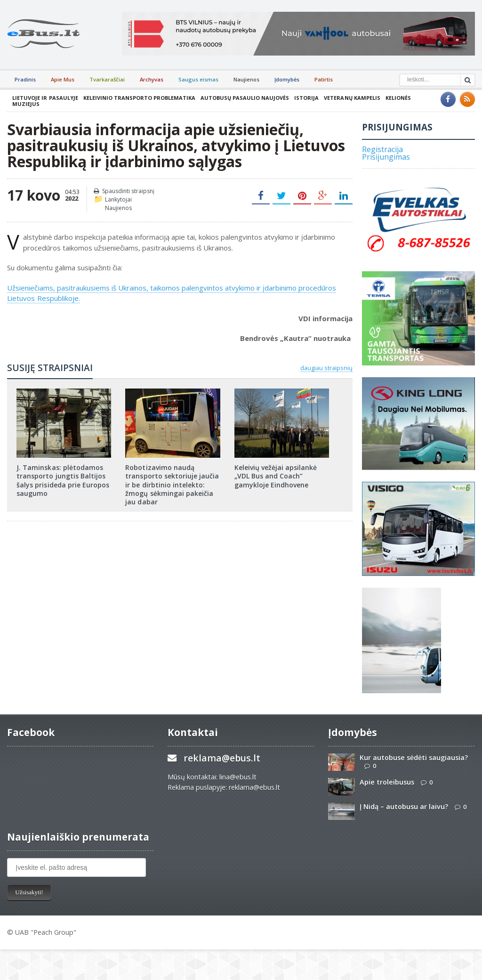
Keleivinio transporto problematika (139, 98)
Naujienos (246, 79)
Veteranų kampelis (351, 98)
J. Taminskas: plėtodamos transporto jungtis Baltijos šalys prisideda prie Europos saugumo (63, 480)
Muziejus (26, 104)
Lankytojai (118, 199)
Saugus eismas (198, 79)
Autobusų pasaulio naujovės (244, 98)
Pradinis (25, 79)
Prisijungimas (386, 157)
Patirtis (324, 79)
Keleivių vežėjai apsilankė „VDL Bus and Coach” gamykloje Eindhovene (276, 476)
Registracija (382, 149)
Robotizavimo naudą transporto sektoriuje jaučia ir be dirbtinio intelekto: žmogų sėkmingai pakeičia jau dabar (172, 485)
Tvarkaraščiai (107, 79)
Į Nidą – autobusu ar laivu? (404, 806)
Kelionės (397, 98)
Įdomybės (287, 79)
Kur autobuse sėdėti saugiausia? (414, 757)
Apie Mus (63, 79)
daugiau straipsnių (326, 368)
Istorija (306, 98)
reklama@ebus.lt (222, 758)
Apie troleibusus (387, 782)
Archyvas (152, 79)
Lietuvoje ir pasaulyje (45, 98)
